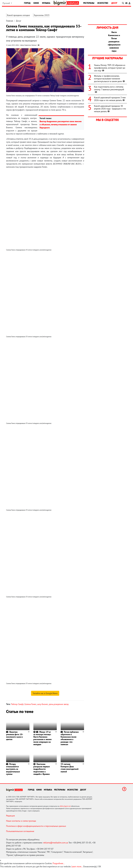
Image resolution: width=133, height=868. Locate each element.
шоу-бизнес (43, 704)
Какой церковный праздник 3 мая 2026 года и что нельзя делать (110, 99)
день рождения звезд (59, 704)
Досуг (114, 3)
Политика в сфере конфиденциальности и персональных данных (36, 826)
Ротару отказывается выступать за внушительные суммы (13, 769)
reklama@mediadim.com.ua (56, 843)
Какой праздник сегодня (18, 15)
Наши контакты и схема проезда (21, 821)
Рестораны (89, 3)
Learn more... (77, 866)
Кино (36, 3)
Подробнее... (59, 863)
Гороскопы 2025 (42, 15)
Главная (10, 21)
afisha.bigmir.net (65, 806)
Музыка (46, 3)
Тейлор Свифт (17, 704)
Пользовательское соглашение (20, 831)
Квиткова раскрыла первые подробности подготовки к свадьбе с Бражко (42, 769)
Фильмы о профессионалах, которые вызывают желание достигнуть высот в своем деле (110, 79)
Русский (6, 3)
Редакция (10, 816)
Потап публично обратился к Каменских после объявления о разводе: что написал (70, 738)
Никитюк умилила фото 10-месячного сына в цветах (15, 736)
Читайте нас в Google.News (45, 693)
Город (27, 3)
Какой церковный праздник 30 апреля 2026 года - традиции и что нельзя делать (110, 109)
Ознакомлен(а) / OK (92, 866)
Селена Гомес (30, 704)
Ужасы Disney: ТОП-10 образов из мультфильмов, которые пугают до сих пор (110, 68)
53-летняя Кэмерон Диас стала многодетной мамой (70, 768)
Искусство (103, 3)
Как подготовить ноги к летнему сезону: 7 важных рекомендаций (109, 89)
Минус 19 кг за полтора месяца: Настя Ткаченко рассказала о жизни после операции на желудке (42, 738)
